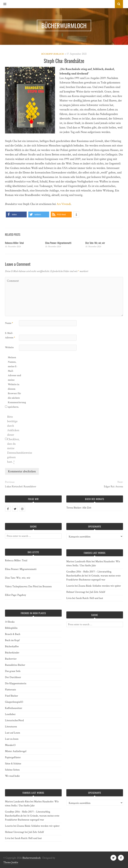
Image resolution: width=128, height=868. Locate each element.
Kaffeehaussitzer (14, 708)
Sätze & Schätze (13, 764)
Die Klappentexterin (16, 683)
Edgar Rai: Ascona (113, 487)
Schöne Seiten (12, 770)
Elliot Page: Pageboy (15, 595)
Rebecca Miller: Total (14, 243)
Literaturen (11, 727)
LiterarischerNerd (14, 720)
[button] (3, 4)
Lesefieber (10, 714)
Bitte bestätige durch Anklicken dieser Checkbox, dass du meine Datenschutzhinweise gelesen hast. (14, 439)
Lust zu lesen (12, 739)
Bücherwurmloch (52, 54)
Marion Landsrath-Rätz (79, 562)
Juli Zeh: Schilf (97, 592)
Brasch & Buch (13, 634)
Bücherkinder (12, 653)
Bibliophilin (11, 628)
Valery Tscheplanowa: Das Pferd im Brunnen (28, 587)
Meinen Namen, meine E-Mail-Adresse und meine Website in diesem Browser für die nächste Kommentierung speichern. (14, 382)
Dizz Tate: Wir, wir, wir (95, 243)
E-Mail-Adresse (10, 335)
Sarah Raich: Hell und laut (89, 598)
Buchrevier (11, 659)
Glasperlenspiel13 (14, 702)
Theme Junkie (11, 862)
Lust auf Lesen (12, 733)
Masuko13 (10, 745)
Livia (69, 598)
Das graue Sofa (13, 671)
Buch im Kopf (12, 640)
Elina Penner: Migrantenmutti (58, 243)
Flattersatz (10, 690)
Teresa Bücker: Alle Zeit (79, 508)
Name (9, 323)
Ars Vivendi (64, 204)
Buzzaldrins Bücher (15, 665)
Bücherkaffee (12, 647)
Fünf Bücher (11, 696)
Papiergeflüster (13, 757)
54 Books (10, 622)
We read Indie (12, 776)
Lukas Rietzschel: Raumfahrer (21, 487)
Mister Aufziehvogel (16, 751)
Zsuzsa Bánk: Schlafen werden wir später (100, 586)
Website (9, 347)
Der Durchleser (13, 677)
